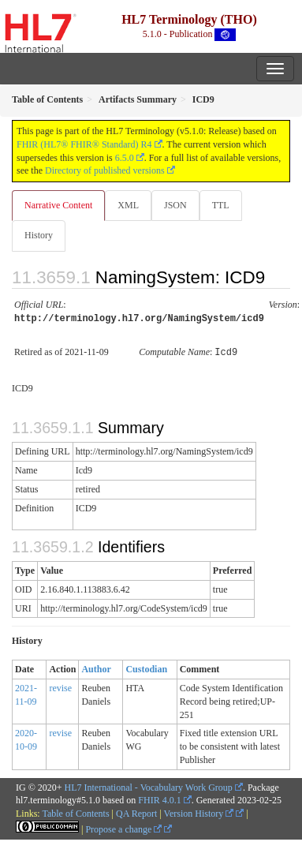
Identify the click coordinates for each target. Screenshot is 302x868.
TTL (221, 205)
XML (128, 205)
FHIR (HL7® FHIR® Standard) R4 (84, 144)
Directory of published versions (105, 170)
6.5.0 (125, 158)
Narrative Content (58, 205)
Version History (199, 811)
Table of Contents (75, 811)
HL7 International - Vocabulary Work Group (149, 785)
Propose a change (123, 827)
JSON (175, 205)
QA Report (136, 811)
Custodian (146, 667)
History (39, 235)
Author (96, 667)
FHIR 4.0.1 (159, 798)
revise (60, 686)
